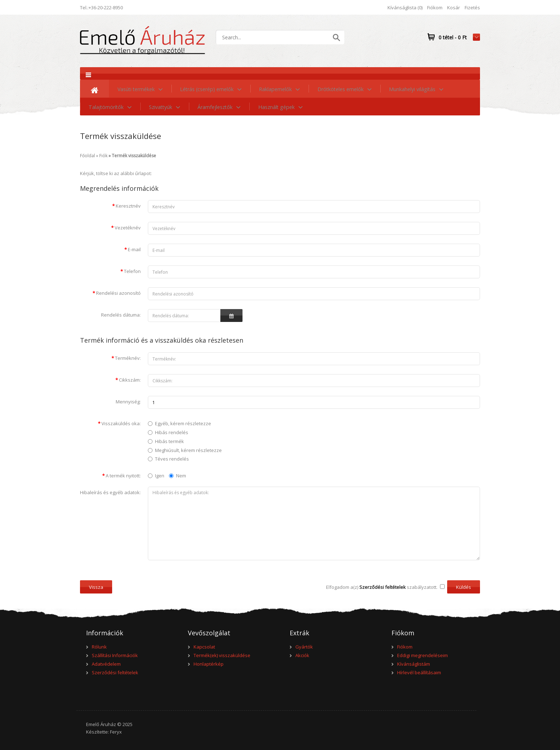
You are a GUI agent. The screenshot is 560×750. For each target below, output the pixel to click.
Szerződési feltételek (115, 672)
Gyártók (304, 647)
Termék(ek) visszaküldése (222, 655)
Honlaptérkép (209, 664)
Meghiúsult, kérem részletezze (188, 450)
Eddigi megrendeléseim (422, 655)
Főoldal (87, 156)
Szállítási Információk (115, 655)
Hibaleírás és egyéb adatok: (110, 492)
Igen (156, 476)
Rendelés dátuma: (121, 315)
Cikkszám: (130, 380)
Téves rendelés (172, 459)
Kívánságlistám (414, 664)
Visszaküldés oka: (121, 423)
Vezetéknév (128, 228)
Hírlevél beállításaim (419, 672)
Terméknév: (128, 358)
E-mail (134, 249)
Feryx (116, 732)
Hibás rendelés (172, 432)
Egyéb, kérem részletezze (183, 423)
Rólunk (99, 647)
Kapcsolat (204, 647)
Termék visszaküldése (134, 156)
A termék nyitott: (123, 476)
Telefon (132, 271)
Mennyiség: (128, 402)
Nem (177, 476)
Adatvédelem (106, 664)
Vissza (96, 587)
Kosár (454, 8)
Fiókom (435, 8)
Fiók (103, 156)
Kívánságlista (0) (405, 8)
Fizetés (472, 8)
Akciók (302, 655)
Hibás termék (169, 441)
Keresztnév (128, 206)
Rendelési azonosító (118, 293)
